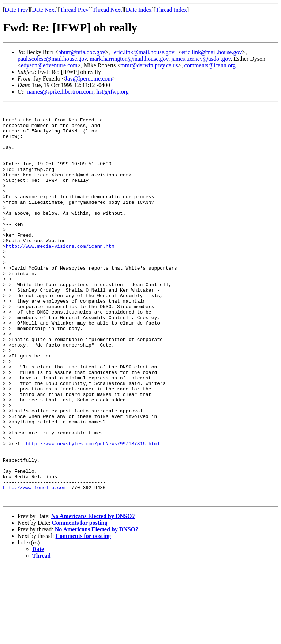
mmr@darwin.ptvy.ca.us (149, 65)
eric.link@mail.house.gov (144, 52)
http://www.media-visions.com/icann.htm (60, 274)
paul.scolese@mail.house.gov (52, 59)
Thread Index (171, 10)
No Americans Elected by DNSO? (93, 595)
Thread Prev (74, 10)
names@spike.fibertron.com (60, 92)
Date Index (139, 10)
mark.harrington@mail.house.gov (129, 59)
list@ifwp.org (113, 92)
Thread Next (107, 10)
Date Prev (16, 10)
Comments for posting (80, 602)
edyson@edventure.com (49, 65)
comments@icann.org (210, 65)
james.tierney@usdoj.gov (201, 59)
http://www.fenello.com (34, 564)
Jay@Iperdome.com (89, 78)
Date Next (44, 10)
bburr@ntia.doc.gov (82, 52)
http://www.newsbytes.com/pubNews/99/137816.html (93, 512)
